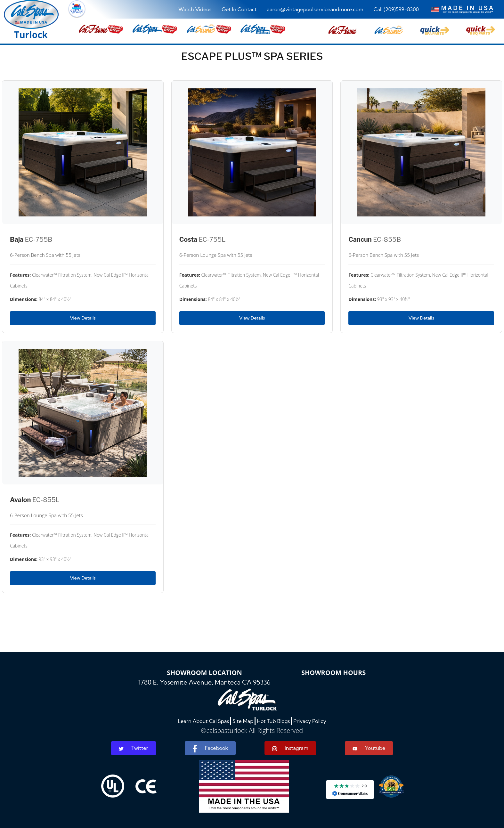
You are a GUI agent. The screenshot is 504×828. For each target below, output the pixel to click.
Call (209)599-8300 (396, 9)
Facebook (210, 749)
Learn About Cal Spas (203, 721)
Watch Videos (195, 9)
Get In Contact (239, 9)
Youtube (369, 748)
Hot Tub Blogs (273, 721)
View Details (83, 318)
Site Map (243, 721)
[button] (342, 29)
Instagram (290, 748)
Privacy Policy (310, 721)
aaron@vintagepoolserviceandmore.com (315, 9)
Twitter (134, 748)
